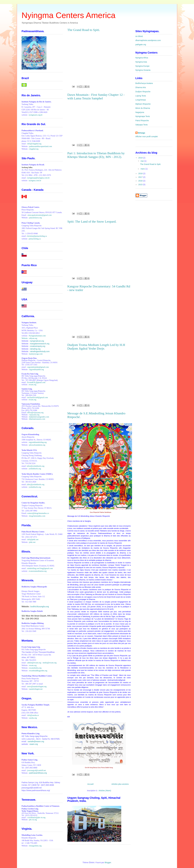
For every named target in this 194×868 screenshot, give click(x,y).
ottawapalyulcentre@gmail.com (39, 215)
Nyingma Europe (142, 66)
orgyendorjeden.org (37, 370)
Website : (25, 338)
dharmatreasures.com (37, 419)
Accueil (90, 784)
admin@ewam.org (34, 663)
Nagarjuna (140, 112)
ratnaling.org (35, 349)
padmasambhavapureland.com (41, 146)
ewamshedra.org (35, 668)
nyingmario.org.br (36, 115)
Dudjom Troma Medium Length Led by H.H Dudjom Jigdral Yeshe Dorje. (96, 347)
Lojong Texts (141, 96)
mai (142, 161)
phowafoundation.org (37, 445)
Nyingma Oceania (143, 70)
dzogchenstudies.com (37, 516)
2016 (141, 181)
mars (143, 169)
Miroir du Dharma (143, 108)
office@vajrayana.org (35, 413)
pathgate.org (141, 45)
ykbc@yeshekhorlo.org (36, 485)
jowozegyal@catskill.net (37, 770)
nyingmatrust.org (37, 341)
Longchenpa (141, 100)
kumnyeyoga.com (36, 354)
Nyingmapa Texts (143, 116)
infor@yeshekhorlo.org (36, 466)
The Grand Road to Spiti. (84, 30)
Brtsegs (142, 133)
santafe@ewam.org (36, 741)
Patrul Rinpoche (142, 121)
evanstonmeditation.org (38, 571)
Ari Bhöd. (139, 36)
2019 (141, 158)
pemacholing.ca (35, 239)
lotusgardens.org (35, 846)
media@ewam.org (50, 663)
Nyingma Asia (141, 62)
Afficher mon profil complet (147, 137)
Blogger (108, 862)
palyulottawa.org (35, 218)
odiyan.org (33, 338)
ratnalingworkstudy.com (40, 351)
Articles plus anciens (120, 784)
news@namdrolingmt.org (37, 687)
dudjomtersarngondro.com (39, 417)
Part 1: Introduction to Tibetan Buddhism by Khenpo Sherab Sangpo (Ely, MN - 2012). (96, 155)
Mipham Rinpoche (143, 104)
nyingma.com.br (35, 181)
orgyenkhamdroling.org (38, 442)
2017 (141, 177)
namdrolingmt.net (36, 689)
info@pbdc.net (33, 540)
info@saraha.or (33, 715)
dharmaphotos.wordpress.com (148, 40)
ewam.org (33, 385)
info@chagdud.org (34, 144)
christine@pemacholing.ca (37, 236)
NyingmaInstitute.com (37, 336)
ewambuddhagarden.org (38, 671)
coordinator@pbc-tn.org (36, 817)
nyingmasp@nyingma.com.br (38, 178)
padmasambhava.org (38, 773)
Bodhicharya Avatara (144, 83)
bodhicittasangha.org (40, 606)
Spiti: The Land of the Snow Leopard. (92, 222)
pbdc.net (32, 542)
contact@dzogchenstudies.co (38, 513)
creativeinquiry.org (38, 346)
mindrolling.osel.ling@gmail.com (40, 568)
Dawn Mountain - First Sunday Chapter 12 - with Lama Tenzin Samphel (96, 96)
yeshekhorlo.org (35, 469)
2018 (141, 173)
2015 (141, 185)
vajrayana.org (34, 415)
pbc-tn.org (33, 820)
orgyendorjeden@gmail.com (38, 367)
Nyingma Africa (142, 58)
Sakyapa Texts (142, 125)
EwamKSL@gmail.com (36, 382)
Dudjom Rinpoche (143, 92)
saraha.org (33, 718)
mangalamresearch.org (40, 344)
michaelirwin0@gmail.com (38, 397)
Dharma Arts (141, 87)
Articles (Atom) (105, 791)
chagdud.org (34, 149)
